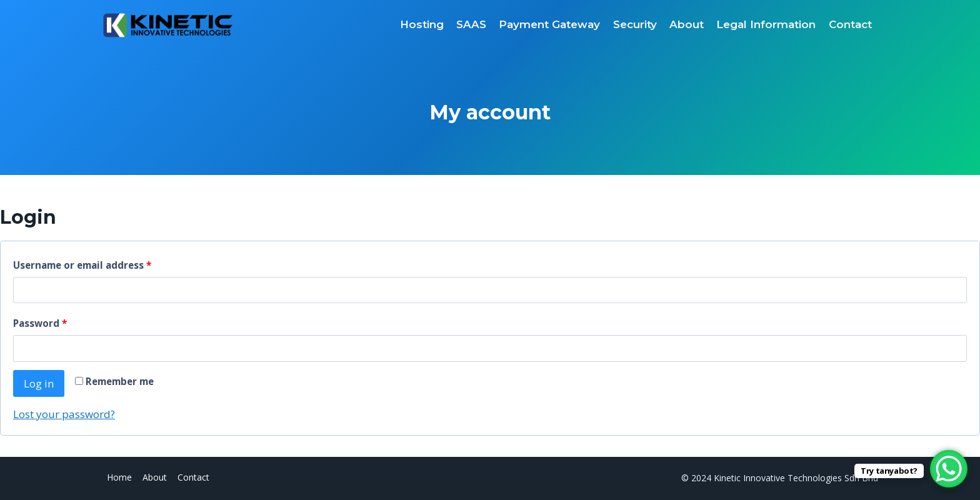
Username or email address (85, 265)
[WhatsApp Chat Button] (949, 469)
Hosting (422, 24)
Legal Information (766, 24)
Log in (39, 383)
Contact (850, 24)
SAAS (471, 24)
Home (119, 477)
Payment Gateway (549, 24)
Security (635, 24)
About (687, 24)
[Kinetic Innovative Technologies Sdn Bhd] (167, 25)
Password (43, 323)
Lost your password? (64, 414)
